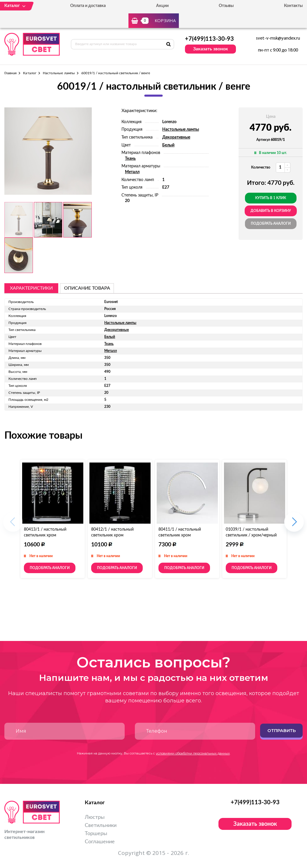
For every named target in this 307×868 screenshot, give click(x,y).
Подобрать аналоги (271, 224)
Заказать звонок (211, 49)
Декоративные (176, 137)
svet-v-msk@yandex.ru (278, 38)
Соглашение (100, 842)
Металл (132, 172)
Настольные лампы (59, 73)
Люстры (95, 817)
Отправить (282, 730)
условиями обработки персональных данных (193, 753)
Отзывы (226, 6)
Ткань (130, 159)
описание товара (87, 288)
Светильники (101, 826)
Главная (10, 73)
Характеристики (31, 288)
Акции (162, 6)
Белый (168, 145)
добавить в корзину (271, 211)
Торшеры (96, 834)
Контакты (293, 6)
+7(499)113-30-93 (209, 39)
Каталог (30, 73)
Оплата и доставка (88, 6)
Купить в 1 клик (271, 198)
